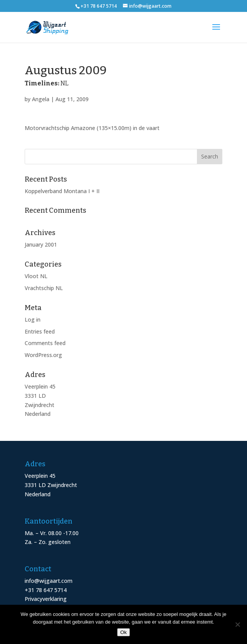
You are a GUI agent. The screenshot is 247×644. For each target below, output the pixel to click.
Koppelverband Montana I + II (62, 191)
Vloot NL (36, 276)
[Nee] (237, 624)
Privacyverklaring (46, 599)
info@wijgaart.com (49, 581)
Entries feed (40, 331)
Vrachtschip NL (44, 288)
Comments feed (45, 343)
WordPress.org (43, 355)
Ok (123, 632)
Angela (41, 99)
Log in (33, 319)
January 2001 (41, 244)
